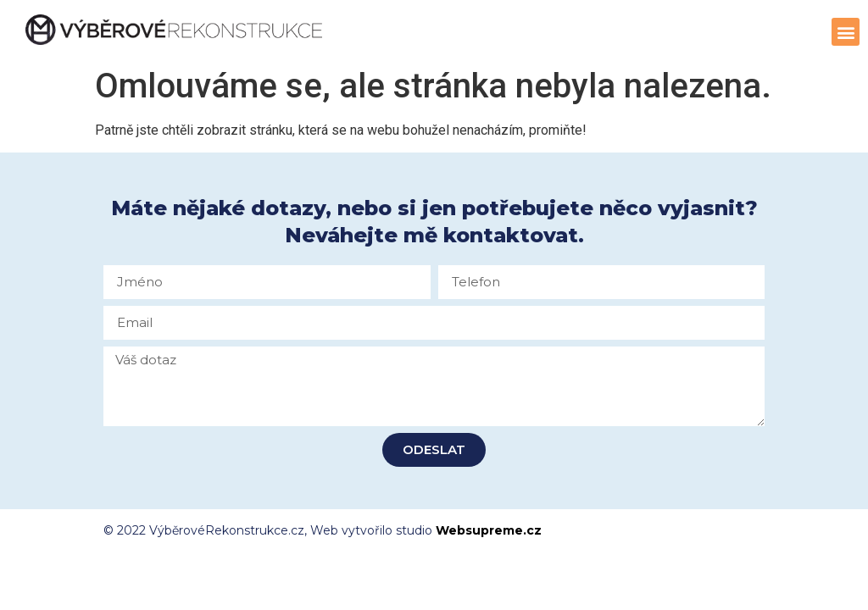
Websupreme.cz (489, 530)
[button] (846, 32)
